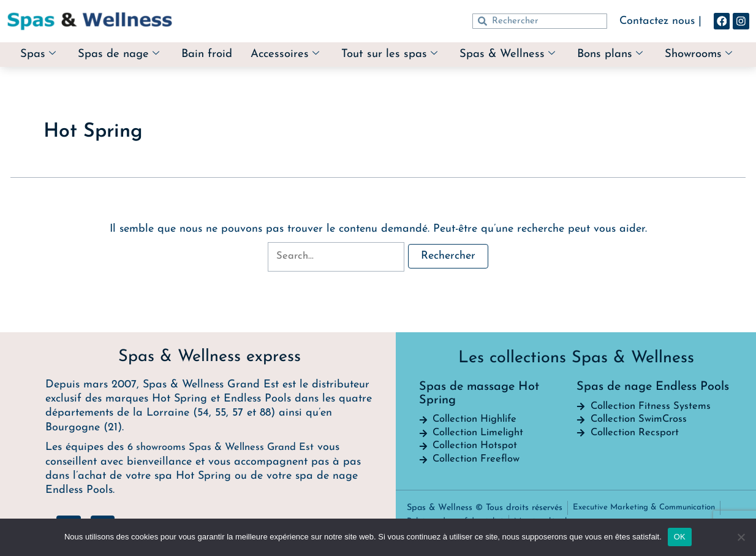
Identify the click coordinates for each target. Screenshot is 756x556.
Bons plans (664, 49)
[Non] (741, 537)
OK (680, 537)
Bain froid (248, 49)
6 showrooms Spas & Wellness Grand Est (229, 445)
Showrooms (376, 64)
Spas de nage (156, 49)
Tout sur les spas (437, 49)
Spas (72, 49)
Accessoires (329, 49)
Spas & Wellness (558, 49)
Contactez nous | (654, 21)
